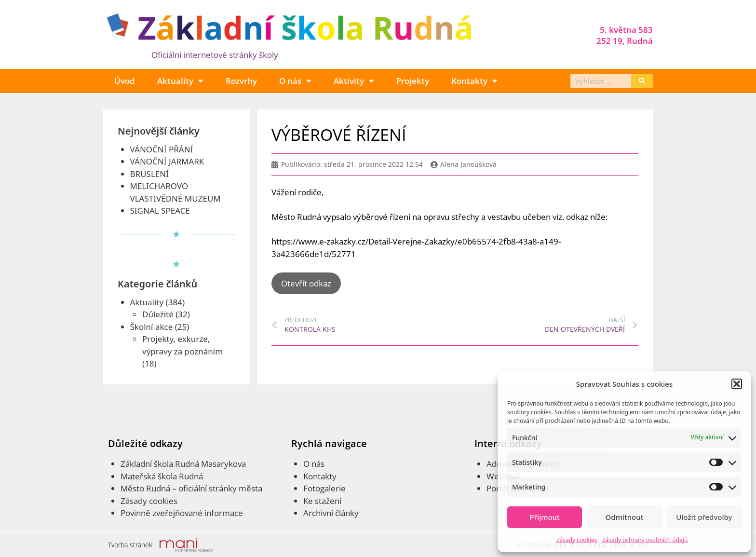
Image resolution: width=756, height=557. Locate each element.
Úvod (125, 81)
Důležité (158, 314)
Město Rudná (145, 488)
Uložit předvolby (704, 517)
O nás (295, 81)
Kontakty (474, 81)
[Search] (642, 81)
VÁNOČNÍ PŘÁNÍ (162, 149)
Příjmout (545, 517)
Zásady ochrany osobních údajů (645, 540)
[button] (737, 384)
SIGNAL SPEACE (160, 211)
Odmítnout (625, 517)
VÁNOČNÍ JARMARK (167, 161)
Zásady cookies (577, 540)
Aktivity (354, 81)
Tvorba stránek (130, 545)
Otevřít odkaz (306, 283)
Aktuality (180, 81)
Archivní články (331, 513)
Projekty (413, 81)
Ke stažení (322, 501)
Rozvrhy (241, 81)
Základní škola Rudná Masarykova (183, 464)
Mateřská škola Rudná (162, 476)
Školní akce (152, 327)
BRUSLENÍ (149, 174)
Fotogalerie (324, 488)
